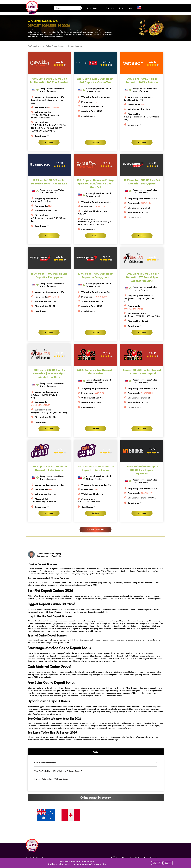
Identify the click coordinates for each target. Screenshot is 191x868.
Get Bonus (49, 142)
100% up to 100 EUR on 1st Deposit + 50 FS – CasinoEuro (49, 182)
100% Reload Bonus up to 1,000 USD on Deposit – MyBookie (142, 470)
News (130, 8)
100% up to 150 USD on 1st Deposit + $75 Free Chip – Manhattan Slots (142, 277)
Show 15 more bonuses (95, 530)
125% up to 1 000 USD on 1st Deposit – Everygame (95, 275)
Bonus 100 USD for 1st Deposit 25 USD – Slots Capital (142, 372)
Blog (121, 8)
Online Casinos (94, 8)
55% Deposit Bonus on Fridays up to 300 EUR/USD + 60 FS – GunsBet (95, 184)
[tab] (96, 763)
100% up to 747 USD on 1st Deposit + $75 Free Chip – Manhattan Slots (49, 373)
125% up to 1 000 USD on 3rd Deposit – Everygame (142, 182)
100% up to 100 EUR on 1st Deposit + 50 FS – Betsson (142, 80)
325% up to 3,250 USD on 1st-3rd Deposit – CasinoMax (96, 80)
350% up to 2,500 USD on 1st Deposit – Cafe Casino (96, 468)
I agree (168, 863)
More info (157, 863)
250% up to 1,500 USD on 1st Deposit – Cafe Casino (49, 468)
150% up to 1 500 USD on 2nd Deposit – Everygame (49, 275)
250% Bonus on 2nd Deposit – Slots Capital (95, 372)
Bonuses (110, 8)
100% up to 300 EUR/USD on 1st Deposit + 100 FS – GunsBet (49, 80)
